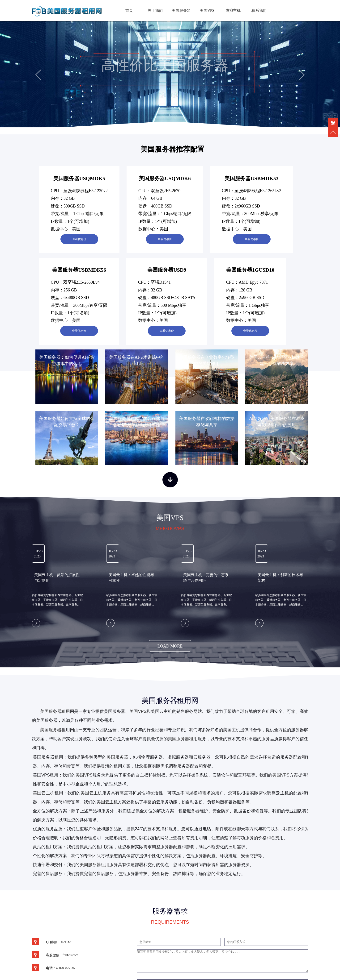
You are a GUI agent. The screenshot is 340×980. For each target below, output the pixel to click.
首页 (129, 10)
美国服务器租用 (55, 711)
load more (170, 646)
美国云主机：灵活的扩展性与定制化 (57, 578)
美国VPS (207, 10)
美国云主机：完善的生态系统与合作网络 (206, 578)
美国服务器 (181, 10)
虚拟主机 (233, 10)
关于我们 (155, 10)
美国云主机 (91, 793)
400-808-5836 (65, 968)
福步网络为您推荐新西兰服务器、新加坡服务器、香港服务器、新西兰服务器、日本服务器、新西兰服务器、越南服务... (57, 600)
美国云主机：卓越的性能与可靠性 (131, 578)
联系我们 (259, 10)
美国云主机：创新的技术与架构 (280, 578)
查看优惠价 (79, 239)
